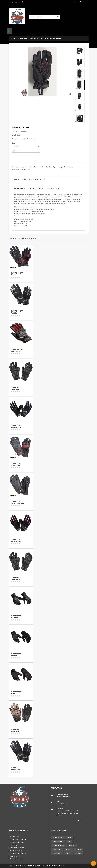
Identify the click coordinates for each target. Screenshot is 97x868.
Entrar (75, 2)
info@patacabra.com (63, 796)
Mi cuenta (83, 2)
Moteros (79, 853)
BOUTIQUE (24, 38)
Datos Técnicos (37, 189)
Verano (41, 38)
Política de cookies (16, 851)
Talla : (14, 151)
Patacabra (56, 849)
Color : (14, 143)
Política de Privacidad (17, 848)
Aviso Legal (14, 845)
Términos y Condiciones (18, 853)
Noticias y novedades (17, 859)
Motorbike (72, 845)
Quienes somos (15, 837)
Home (14, 38)
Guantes (33, 38)
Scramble (78, 849)
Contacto (81, 821)
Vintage (69, 838)
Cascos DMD (57, 841)
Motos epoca (57, 853)
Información (20, 189)
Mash (68, 841)
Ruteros (67, 849)
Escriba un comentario (19, 131)
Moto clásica (57, 838)
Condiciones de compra (18, 839)
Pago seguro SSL (16, 856)
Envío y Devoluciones (17, 842)
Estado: (14, 135)
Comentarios (54, 189)
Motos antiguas (58, 845)
